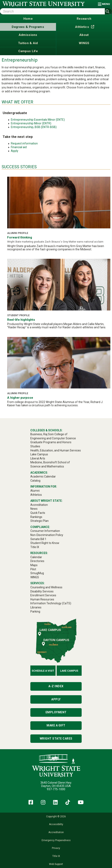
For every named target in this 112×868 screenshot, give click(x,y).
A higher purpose (20, 398)
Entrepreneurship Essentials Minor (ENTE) (38, 120)
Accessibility (56, 824)
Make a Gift (56, 725)
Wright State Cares (56, 739)
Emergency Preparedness (56, 840)
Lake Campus (69, 671)
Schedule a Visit (43, 671)
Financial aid (19, 147)
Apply (15, 151)
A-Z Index (56, 686)
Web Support (56, 864)
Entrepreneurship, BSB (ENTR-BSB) (34, 127)
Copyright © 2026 (56, 816)
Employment (56, 712)
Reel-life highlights (21, 320)
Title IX (56, 856)
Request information (24, 143)
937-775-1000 (56, 789)
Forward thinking (20, 237)
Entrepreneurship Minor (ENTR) (31, 123)
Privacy (56, 848)
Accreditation (56, 832)
